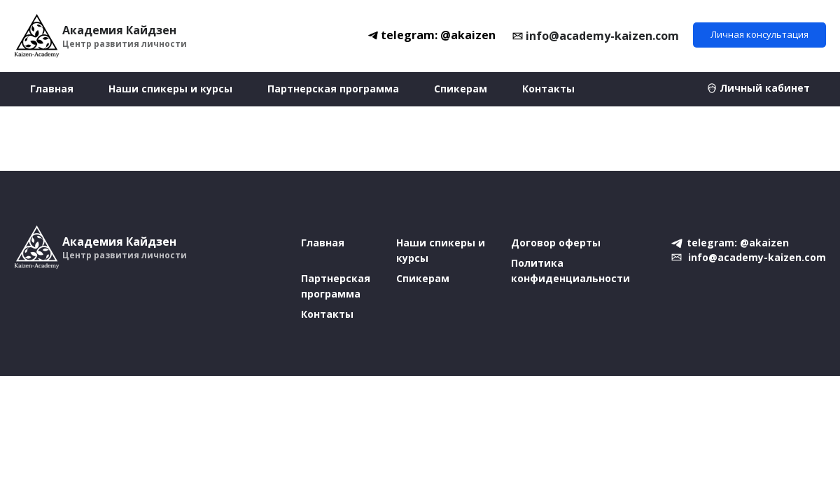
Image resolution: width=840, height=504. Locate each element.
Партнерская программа (333, 89)
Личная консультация (759, 34)
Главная (52, 89)
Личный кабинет (765, 88)
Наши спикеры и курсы (170, 89)
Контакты (548, 89)
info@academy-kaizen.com (602, 36)
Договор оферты (556, 243)
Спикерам (461, 89)
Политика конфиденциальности (570, 271)
